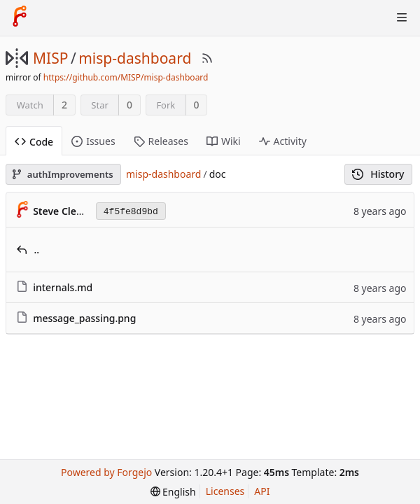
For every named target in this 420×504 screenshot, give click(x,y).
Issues (93, 141)
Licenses (225, 491)
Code (34, 142)
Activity (283, 141)
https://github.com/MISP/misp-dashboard (126, 77)
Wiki (224, 141)
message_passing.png (84, 318)
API (262, 491)
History (378, 174)
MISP (50, 58)
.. (37, 250)
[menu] (173, 492)
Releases (161, 141)
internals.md (63, 287)
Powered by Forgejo (106, 472)
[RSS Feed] (207, 58)
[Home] (20, 17)
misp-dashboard (135, 58)
